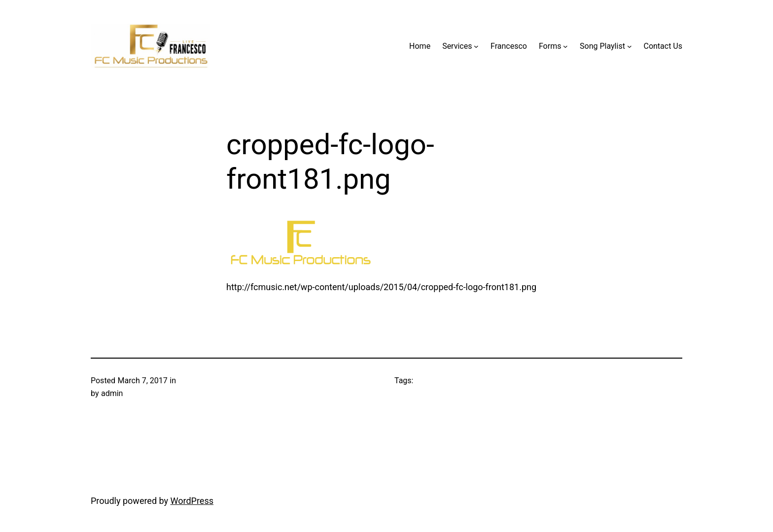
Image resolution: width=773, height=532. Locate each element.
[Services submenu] (476, 46)
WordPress (192, 501)
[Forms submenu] (565, 46)
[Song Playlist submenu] (630, 46)
